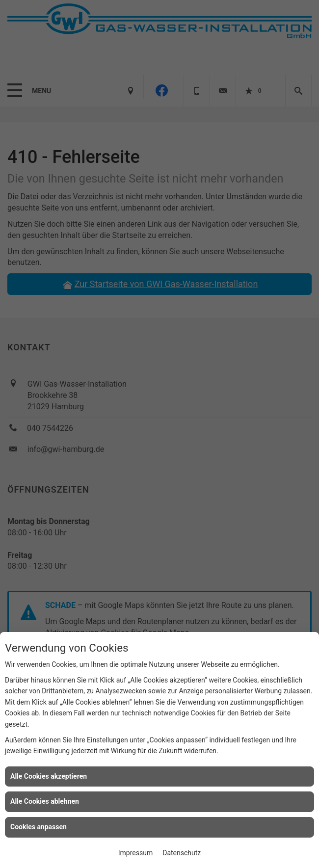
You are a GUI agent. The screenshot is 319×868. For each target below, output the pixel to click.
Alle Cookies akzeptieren (49, 776)
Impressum (135, 853)
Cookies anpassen (39, 827)
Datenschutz (182, 853)
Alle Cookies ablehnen (45, 801)
